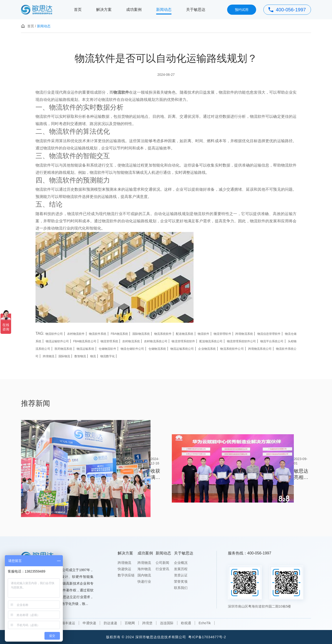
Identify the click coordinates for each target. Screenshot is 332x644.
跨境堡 (147, 623)
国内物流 (144, 575)
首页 (78, 10)
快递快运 (124, 569)
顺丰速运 (68, 623)
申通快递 (89, 623)
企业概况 (181, 563)
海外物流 (144, 569)
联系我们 (181, 588)
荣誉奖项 (181, 581)
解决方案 (104, 10)
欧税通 (186, 623)
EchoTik (205, 623)
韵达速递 (110, 623)
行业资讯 (162, 569)
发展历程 (181, 569)
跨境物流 (124, 563)
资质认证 (181, 575)
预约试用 (242, 10)
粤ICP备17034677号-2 (207, 637)
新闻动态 (164, 10)
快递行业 (144, 581)
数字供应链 (126, 575)
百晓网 (130, 623)
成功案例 (134, 10)
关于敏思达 (196, 10)
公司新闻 (162, 563)
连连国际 (167, 623)
